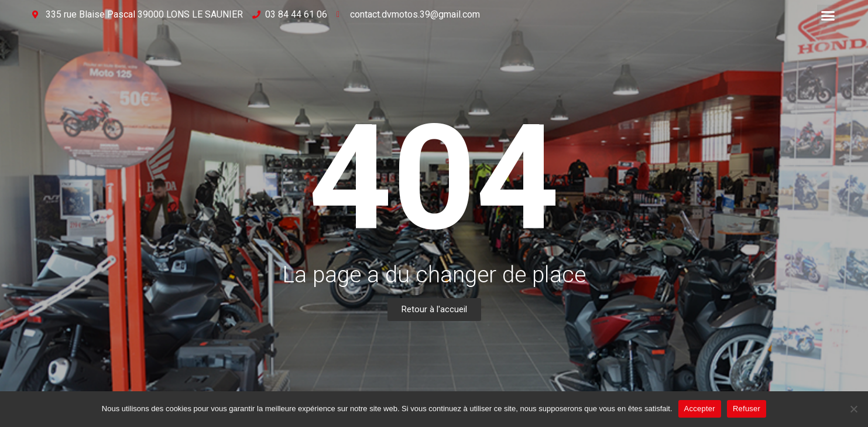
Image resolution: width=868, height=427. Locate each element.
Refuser (747, 409)
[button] (828, 16)
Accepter (700, 409)
